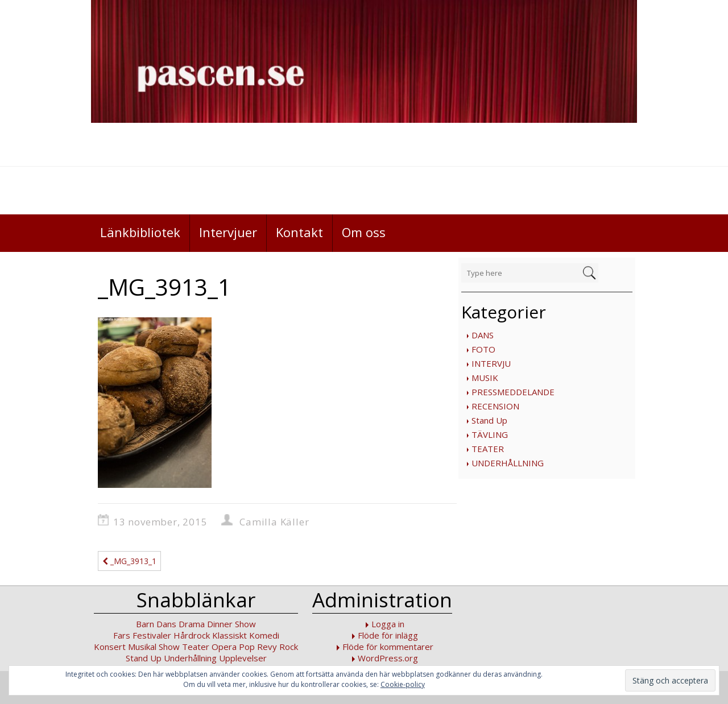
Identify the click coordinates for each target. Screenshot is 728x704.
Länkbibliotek (140, 232)
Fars (122, 635)
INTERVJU (491, 363)
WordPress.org (388, 658)
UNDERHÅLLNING (508, 463)
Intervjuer (228, 232)
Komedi (264, 635)
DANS (483, 335)
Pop (247, 647)
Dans (166, 624)
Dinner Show (231, 624)
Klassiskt (229, 635)
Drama (192, 624)
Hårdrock (192, 635)
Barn (145, 624)
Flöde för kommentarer (388, 647)
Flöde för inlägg (388, 635)
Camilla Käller (274, 522)
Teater (196, 647)
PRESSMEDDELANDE (513, 392)
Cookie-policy (403, 684)
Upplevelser (243, 658)
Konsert (110, 647)
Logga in (388, 624)
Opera (224, 647)
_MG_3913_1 (129, 561)
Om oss (364, 232)
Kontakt (299, 232)
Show (169, 647)
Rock (289, 647)
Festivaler (152, 635)
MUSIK (485, 378)
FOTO (483, 349)
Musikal (142, 647)
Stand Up (489, 420)
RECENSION (495, 406)
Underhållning (190, 658)
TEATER (488, 449)
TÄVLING (490, 434)
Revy (267, 647)
